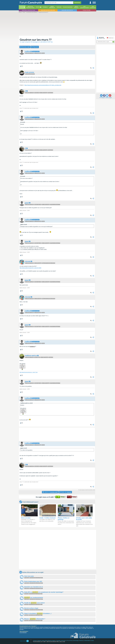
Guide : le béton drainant (48, 518)
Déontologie (76, 641)
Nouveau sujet (25, 47)
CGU (68, 641)
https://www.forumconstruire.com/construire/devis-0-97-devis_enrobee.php (43, 85)
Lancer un (50, 492)
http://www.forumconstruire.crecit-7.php (29, 372)
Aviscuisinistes (93, 7)
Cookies (92, 641)
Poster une (65, 492)
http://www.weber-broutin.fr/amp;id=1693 (30, 268)
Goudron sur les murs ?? (36, 40)
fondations (32, 347)
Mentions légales (52, 641)
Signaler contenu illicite (42, 641)
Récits (30, 7)
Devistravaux (76, 7)
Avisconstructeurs (84, 7)
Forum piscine (87, 10)
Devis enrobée (26, 518)
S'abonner (110, 38)
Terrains (59, 7)
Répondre (35, 47)
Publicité (81, 641)
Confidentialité (87, 641)
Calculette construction (61, 641)
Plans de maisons (68, 7)
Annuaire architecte (67, 10)
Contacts (35, 641)
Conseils (45, 7)
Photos (38, 7)
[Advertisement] (57, 24)
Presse (71, 641)
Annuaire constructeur (28, 10)
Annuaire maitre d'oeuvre (48, 10)
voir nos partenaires (23, 633)
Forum (22, 7)
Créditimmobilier (52, 7)
